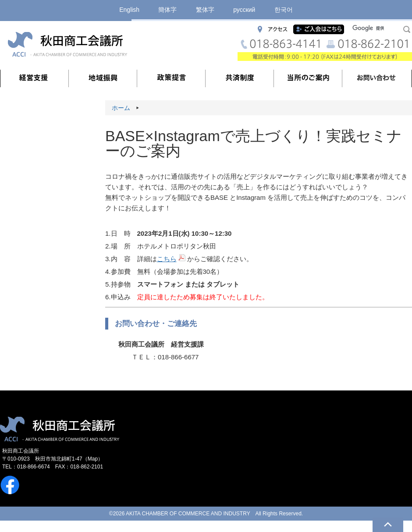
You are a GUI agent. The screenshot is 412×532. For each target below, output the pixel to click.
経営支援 (35, 78)
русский (244, 10)
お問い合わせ (376, 78)
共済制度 (240, 78)
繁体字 (205, 10)
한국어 (284, 10)
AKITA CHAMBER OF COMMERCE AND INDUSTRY (188, 514)
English (129, 10)
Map (93, 459)
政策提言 (171, 78)
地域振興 (103, 78)
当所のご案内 (308, 78)
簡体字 (167, 10)
